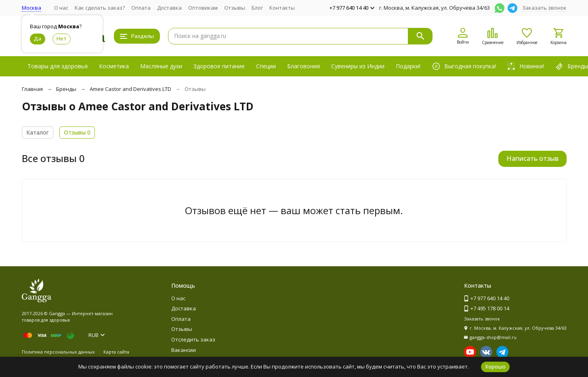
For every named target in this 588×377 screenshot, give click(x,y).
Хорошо (495, 366)
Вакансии (184, 350)
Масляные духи (161, 66)
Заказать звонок (544, 8)
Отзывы (235, 8)
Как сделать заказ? (100, 8)
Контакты (282, 8)
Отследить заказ (193, 339)
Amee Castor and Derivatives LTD (130, 89)
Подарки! (408, 66)
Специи (266, 66)
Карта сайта (116, 352)
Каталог (38, 132)
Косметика (114, 66)
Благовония (303, 66)
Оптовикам (203, 8)
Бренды (66, 89)
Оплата (141, 8)
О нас (61, 8)
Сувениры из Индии (358, 66)
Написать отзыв (532, 158)
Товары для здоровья (58, 66)
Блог (257, 8)
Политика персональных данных (58, 352)
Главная (32, 89)
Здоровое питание (219, 66)
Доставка (169, 8)
